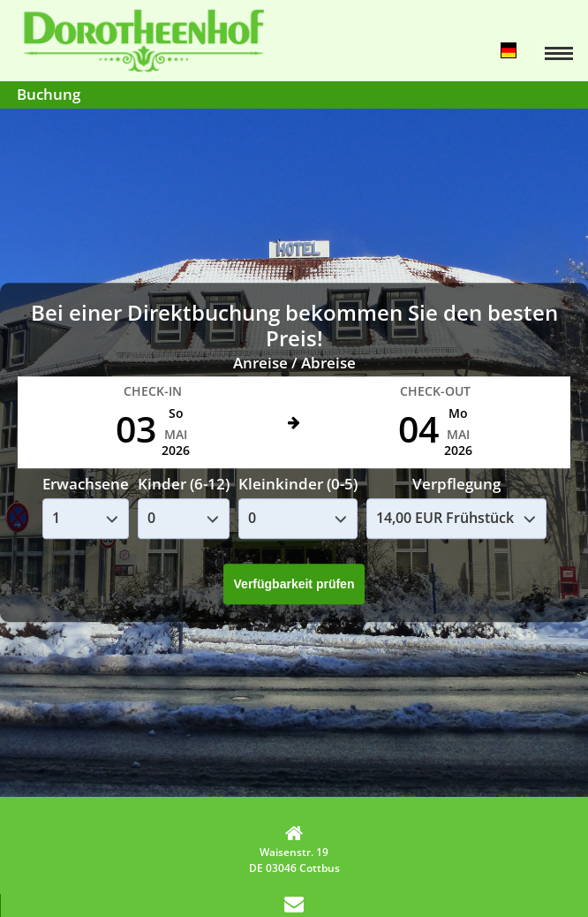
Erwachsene (86, 485)
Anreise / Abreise (294, 363)
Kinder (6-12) (184, 485)
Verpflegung (456, 485)
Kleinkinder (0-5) (298, 485)
